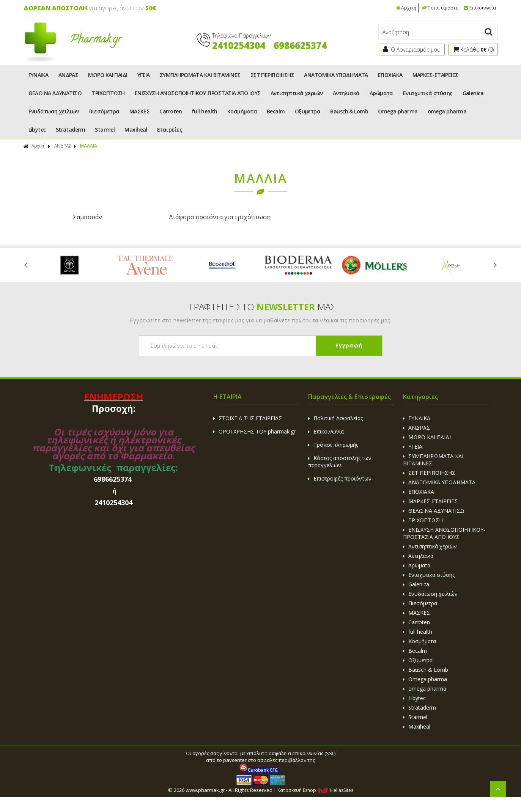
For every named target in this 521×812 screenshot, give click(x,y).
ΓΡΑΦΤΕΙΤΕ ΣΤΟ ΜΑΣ (262, 306)
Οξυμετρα (308, 111)
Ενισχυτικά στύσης (428, 93)
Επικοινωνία (480, 8)
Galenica (473, 93)
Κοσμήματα (242, 111)
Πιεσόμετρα (104, 111)
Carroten (171, 111)
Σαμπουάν (81, 217)
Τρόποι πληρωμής (333, 444)
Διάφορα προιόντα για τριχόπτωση (201, 217)
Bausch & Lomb (349, 111)
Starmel (105, 130)
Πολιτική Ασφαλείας (335, 418)
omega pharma (447, 111)
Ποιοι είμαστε (440, 8)
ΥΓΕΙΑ (144, 75)
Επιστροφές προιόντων (340, 478)
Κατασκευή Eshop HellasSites (315, 790)
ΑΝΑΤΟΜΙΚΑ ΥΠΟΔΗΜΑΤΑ (336, 75)
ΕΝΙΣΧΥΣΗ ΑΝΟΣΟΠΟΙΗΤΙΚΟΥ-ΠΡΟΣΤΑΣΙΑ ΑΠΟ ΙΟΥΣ (198, 93)
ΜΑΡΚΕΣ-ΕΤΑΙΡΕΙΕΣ (435, 75)
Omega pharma (398, 111)
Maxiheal (136, 130)
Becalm (276, 111)
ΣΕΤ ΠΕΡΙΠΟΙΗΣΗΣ (272, 75)
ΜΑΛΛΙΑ (89, 146)
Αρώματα (381, 93)
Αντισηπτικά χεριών (297, 93)
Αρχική (406, 8)
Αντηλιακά (346, 93)
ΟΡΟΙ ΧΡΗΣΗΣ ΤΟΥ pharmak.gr (254, 431)
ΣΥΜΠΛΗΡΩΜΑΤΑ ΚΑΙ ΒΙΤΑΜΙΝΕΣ (200, 75)
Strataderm (71, 130)
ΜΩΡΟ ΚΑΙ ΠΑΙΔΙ (108, 75)
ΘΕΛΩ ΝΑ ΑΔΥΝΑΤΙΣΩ (55, 93)
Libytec (37, 130)
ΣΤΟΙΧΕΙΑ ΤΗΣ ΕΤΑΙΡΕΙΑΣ (248, 418)
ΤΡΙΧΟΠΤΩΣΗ (108, 93)
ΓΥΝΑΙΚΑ (39, 75)
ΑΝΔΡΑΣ (68, 75)
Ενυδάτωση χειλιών (54, 111)
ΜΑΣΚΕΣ (140, 111)
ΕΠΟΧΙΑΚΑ (390, 75)
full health (205, 111)
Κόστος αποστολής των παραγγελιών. (340, 461)
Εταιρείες (170, 130)
